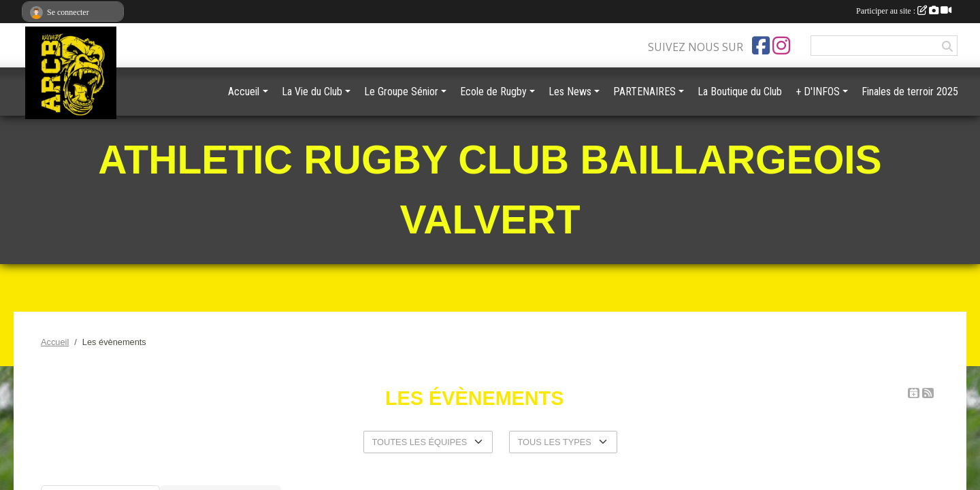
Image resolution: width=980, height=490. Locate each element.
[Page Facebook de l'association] (761, 46)
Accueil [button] (244, 92)
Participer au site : (904, 11)
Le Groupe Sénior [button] (401, 92)
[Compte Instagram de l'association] (781, 46)
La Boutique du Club (740, 92)
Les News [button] (570, 92)
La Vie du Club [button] (312, 92)
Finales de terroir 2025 (910, 92)
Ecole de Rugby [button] (493, 92)
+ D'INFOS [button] (818, 92)
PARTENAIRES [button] (644, 92)
